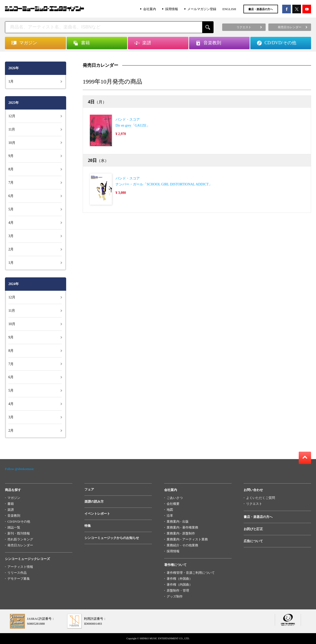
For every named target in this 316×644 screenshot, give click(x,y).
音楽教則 (14, 516)
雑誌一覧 (14, 527)
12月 (12, 116)
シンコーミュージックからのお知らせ (112, 538)
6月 (11, 196)
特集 (88, 526)
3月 (11, 236)
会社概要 (173, 504)
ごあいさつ (175, 498)
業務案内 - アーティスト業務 (187, 539)
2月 (11, 249)
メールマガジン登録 (202, 9)
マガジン (14, 498)
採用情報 (172, 9)
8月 (11, 169)
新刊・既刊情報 (19, 533)
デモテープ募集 (19, 579)
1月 (11, 81)
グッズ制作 (175, 596)
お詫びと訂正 (253, 529)
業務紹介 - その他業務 (182, 545)
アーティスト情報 (20, 567)
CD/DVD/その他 (19, 522)
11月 (12, 129)
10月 (12, 143)
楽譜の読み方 (94, 501)
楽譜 (11, 510)
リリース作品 (17, 573)
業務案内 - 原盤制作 (181, 533)
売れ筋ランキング (20, 539)
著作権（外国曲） (179, 579)
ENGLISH (229, 9)
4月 (11, 223)
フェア (89, 489)
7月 (11, 183)
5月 (11, 209)
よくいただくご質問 (261, 498)
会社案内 (150, 9)
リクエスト (254, 504)
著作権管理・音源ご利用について (191, 573)
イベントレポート (97, 514)
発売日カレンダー (20, 545)
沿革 (170, 516)
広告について (253, 541)
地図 (170, 510)
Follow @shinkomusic (20, 469)
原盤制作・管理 (178, 590)
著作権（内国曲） (179, 585)
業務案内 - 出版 (178, 522)
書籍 (11, 504)
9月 (11, 156)
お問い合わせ (253, 490)
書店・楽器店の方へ (261, 9)
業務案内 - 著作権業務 (182, 527)
